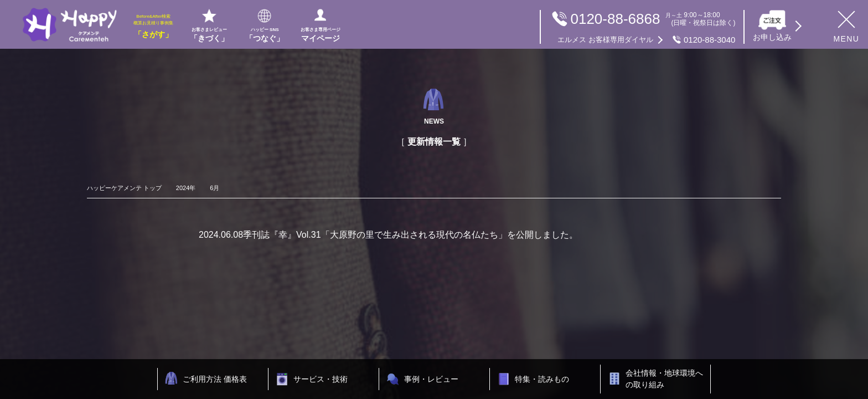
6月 (215, 188)
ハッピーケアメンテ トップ (124, 188)
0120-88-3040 (646, 40)
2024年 (186, 188)
